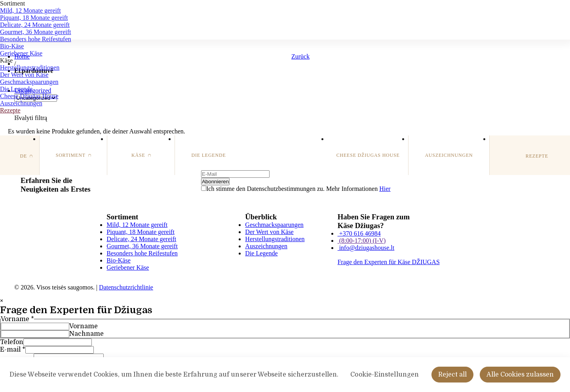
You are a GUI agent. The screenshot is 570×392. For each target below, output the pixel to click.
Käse (6, 60)
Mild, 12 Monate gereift (30, 10)
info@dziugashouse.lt (366, 248)
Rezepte (10, 110)
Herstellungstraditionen (30, 68)
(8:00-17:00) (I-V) (362, 241)
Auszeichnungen (21, 103)
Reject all (452, 380)
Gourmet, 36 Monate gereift (36, 32)
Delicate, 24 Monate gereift (35, 25)
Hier (385, 189)
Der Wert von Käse (24, 75)
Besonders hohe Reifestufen (36, 39)
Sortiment (12, 3)
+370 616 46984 (359, 233)
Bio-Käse (12, 46)
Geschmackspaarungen (29, 82)
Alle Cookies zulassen (520, 380)
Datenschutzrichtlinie (126, 287)
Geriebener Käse (21, 53)
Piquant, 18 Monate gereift (34, 18)
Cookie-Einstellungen (385, 380)
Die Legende (16, 89)
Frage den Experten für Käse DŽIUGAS (389, 262)
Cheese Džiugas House (29, 96)
